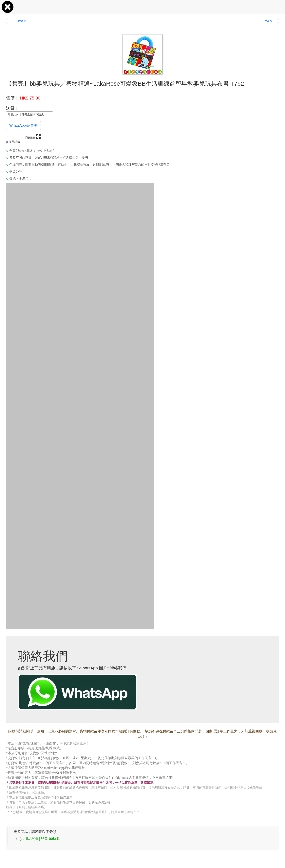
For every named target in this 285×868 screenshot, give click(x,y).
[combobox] (29, 114)
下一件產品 (267, 21)
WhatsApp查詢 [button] (23, 125)
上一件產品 (18, 21)
